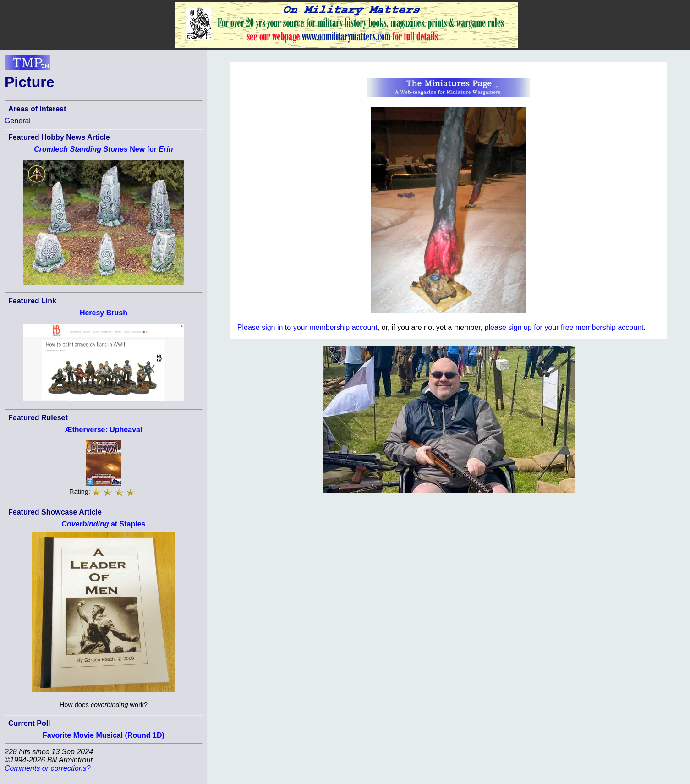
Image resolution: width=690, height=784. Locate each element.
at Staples (103, 524)
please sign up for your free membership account (564, 327)
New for (103, 149)
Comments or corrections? (48, 768)
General (18, 121)
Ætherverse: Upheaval (103, 430)
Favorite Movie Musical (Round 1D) (104, 735)
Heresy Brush (104, 313)
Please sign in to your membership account (307, 327)
